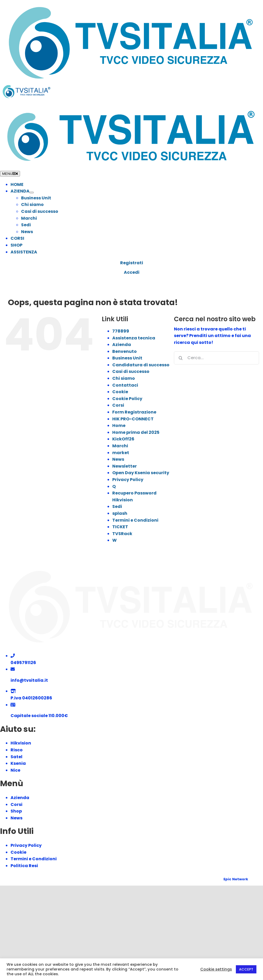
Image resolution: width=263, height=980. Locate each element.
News (118, 459)
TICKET (120, 527)
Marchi (120, 446)
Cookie (120, 392)
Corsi (118, 405)
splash (120, 513)
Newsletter (125, 466)
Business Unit (127, 358)
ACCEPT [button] (246, 969)
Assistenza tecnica (134, 338)
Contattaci (125, 385)
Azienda (122, 345)
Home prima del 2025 (136, 432)
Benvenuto (125, 351)
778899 (121, 331)
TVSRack (122, 534)
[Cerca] (181, 358)
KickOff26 (123, 439)
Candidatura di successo (141, 365)
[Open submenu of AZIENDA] (32, 193)
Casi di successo (131, 371)
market (121, 453)
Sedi (117, 506)
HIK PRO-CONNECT (133, 419)
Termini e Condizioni (135, 520)
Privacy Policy (128, 480)
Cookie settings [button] (216, 969)
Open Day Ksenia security (141, 473)
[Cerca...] (216, 358)
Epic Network (236, 879)
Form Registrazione (134, 412)
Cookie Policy (127, 399)
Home (119, 426)
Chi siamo (124, 378)
